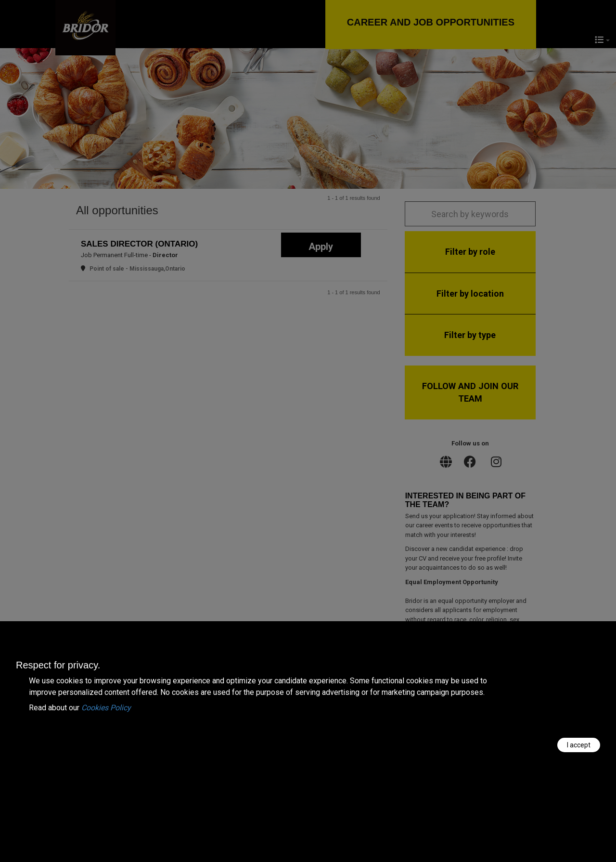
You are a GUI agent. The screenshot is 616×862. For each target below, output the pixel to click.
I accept (579, 745)
